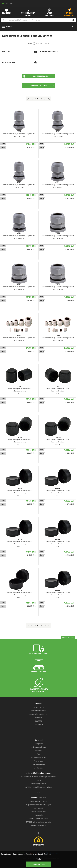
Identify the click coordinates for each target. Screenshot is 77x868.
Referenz (39, 718)
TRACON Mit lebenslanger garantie (39, 822)
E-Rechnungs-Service (38, 784)
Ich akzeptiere (39, 864)
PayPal (38, 780)
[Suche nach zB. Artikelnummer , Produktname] (38, 20)
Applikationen (39, 768)
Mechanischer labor (38, 711)
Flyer (38, 754)
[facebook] (38, 833)
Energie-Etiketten (39, 764)
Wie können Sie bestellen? (39, 819)
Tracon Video (39, 725)
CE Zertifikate (39, 751)
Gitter (30, 44)
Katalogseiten (38, 744)
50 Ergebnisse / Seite (42, 85)
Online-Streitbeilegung (38, 825)
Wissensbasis (38, 808)
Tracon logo (39, 761)
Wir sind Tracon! (39, 707)
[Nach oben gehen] (28, 99)
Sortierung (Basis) (38, 76)
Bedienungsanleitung (39, 747)
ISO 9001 (39, 721)
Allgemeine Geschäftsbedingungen (39, 805)
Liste (38, 44)
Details (39, 859)
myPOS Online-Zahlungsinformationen (38, 787)
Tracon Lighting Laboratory (38, 714)
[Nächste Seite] (45, 99)
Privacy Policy (38, 815)
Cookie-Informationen (39, 812)
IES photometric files (39, 758)
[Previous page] (32, 99)
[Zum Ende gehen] (49, 99)
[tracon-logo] (8, 4)
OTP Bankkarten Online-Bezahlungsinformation (38, 777)
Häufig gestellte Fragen (38, 801)
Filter (45, 44)
